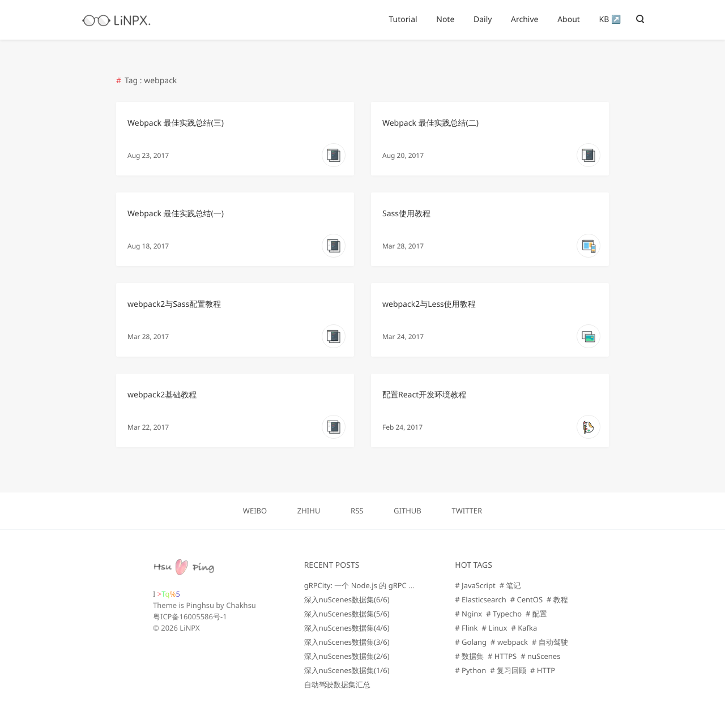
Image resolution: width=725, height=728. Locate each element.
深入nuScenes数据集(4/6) (347, 628)
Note (445, 20)
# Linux (495, 628)
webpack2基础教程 (162, 395)
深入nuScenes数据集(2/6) (347, 656)
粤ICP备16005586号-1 (190, 616)
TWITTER (467, 511)
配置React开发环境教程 (424, 395)
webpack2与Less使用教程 (429, 304)
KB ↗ (610, 20)
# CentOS (526, 599)
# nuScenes (540, 656)
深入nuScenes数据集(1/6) (347, 670)
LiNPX (189, 628)
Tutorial (403, 20)
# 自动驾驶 (550, 642)
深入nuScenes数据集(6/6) (347, 599)
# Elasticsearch (480, 599)
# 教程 (557, 599)
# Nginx (468, 614)
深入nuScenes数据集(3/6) (347, 642)
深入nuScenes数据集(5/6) (347, 614)
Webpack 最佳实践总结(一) (176, 214)
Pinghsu (200, 605)
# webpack (509, 642)
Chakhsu (241, 605)
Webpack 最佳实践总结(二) (430, 123)
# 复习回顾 (508, 670)
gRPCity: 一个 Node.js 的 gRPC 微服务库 (371, 585)
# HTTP (543, 670)
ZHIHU (309, 511)
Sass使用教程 (406, 214)
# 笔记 (510, 585)
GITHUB (408, 511)
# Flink (466, 628)
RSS (357, 511)
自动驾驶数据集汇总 (337, 684)
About (569, 20)
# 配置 (536, 614)
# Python (470, 670)
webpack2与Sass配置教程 (174, 304)
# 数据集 (469, 656)
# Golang (471, 642)
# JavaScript (475, 585)
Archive (524, 20)
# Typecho (504, 614)
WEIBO (255, 511)
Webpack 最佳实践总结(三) (176, 123)
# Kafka (524, 628)
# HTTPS (502, 656)
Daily (483, 20)
